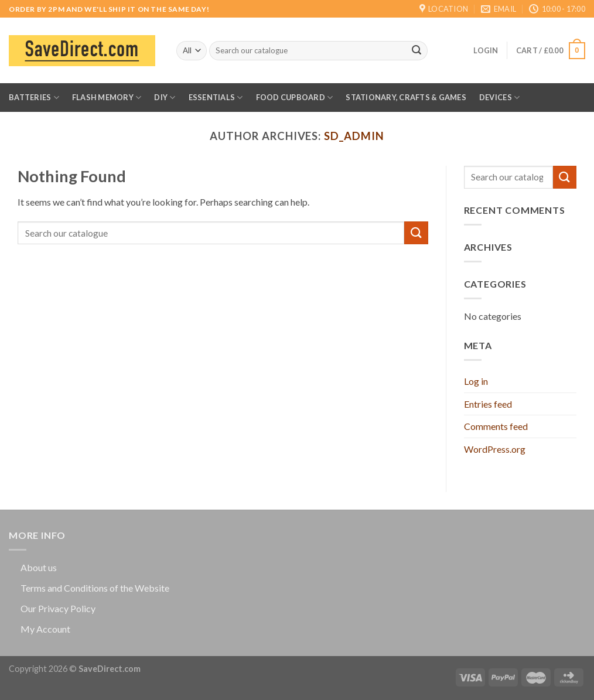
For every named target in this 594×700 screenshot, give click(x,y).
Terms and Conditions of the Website (95, 588)
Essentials (216, 98)
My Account (45, 629)
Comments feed (496, 426)
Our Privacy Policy (58, 608)
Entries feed (488, 404)
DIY (165, 98)
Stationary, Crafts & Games (406, 97)
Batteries (34, 98)
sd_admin (354, 136)
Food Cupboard (295, 98)
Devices (499, 98)
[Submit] (417, 51)
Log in (476, 381)
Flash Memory (107, 98)
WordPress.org (495, 449)
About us (39, 567)
